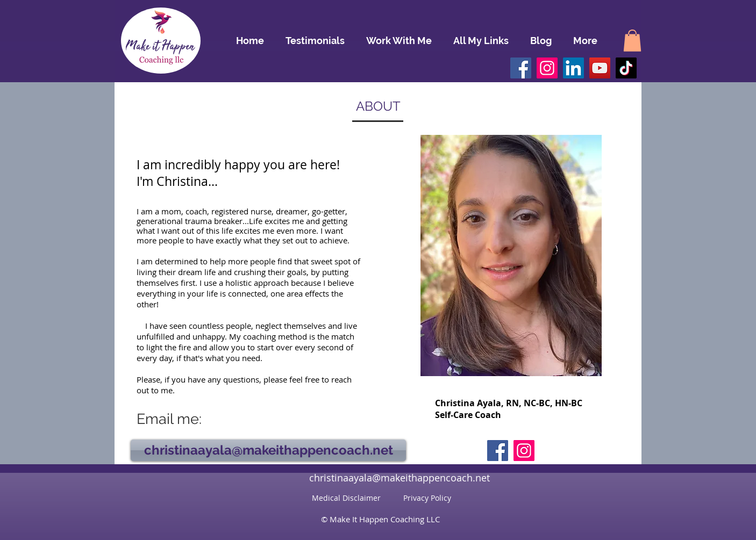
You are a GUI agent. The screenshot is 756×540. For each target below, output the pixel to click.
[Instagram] (547, 68)
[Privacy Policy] (427, 498)
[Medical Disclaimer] (346, 498)
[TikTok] (626, 68)
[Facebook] (521, 68)
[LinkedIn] (573, 68)
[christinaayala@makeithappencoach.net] (268, 450)
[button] (632, 41)
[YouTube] (600, 68)
